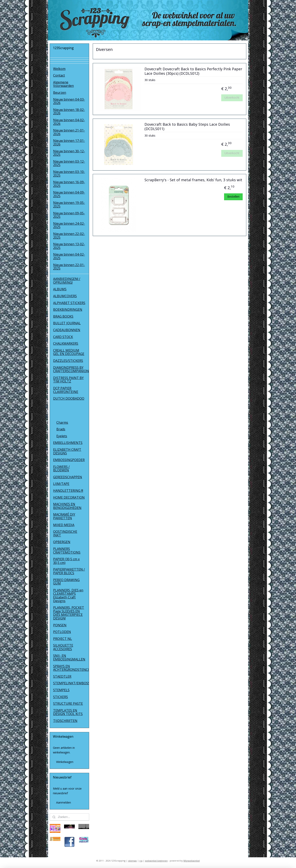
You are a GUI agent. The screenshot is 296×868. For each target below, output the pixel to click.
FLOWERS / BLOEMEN (61, 469)
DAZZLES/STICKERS (68, 361)
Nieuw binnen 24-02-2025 (69, 225)
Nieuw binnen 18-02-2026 (69, 112)
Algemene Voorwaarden (63, 84)
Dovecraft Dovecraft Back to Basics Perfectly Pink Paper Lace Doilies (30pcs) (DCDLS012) (193, 71)
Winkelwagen (65, 762)
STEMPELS (61, 690)
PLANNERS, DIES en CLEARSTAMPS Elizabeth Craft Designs (68, 596)
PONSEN (60, 625)
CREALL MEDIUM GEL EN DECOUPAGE (69, 352)
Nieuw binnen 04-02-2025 (69, 256)
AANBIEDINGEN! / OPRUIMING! (67, 281)
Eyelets (62, 436)
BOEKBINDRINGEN (68, 310)
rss (141, 861)
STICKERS (61, 697)
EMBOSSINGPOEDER (69, 460)
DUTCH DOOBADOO (69, 398)
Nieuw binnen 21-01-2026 (69, 132)
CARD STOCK (63, 337)
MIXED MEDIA (64, 525)
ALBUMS (60, 289)
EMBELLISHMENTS (68, 443)
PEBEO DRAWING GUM (66, 582)
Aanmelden (64, 802)
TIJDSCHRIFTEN (65, 721)
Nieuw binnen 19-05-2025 (69, 204)
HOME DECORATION (69, 497)
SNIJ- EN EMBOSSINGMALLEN (69, 657)
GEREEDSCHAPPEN (68, 477)
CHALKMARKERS (66, 343)
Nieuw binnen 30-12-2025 (69, 153)
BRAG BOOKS (63, 316)
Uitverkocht (232, 97)
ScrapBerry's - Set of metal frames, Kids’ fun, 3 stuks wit (193, 180)
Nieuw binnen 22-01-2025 (69, 267)
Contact (59, 75)
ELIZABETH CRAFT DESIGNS (67, 451)
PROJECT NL (63, 639)
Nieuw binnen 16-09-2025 (69, 184)
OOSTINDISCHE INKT (65, 533)
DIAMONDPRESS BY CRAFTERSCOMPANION (71, 369)
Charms (62, 422)
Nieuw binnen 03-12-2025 (69, 163)
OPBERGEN (62, 542)
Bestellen (233, 196)
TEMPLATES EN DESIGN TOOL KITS (68, 712)
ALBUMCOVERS (65, 296)
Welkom (59, 69)
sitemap (132, 861)
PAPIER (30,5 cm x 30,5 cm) (66, 561)
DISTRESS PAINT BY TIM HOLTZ (68, 380)
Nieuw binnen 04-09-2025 (69, 194)
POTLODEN (62, 632)
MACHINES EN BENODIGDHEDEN (67, 506)
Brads (61, 429)
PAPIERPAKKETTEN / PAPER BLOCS (69, 571)
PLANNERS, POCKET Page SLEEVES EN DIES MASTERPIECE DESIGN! (69, 613)
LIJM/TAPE (61, 484)
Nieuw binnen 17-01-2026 (69, 142)
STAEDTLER (62, 676)
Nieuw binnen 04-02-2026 (69, 122)
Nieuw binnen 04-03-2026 (69, 101)
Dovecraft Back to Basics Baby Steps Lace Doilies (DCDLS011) (187, 127)
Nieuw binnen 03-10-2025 (69, 174)
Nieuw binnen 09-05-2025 (69, 215)
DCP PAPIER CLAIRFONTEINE (66, 390)
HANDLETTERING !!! (68, 491)
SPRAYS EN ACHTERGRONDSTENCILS (71, 668)
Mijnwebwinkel (192, 861)
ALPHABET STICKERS (69, 303)
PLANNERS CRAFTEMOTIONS (67, 551)
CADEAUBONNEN (67, 330)
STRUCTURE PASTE (68, 704)
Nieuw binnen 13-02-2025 (69, 246)
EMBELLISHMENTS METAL (68, 407)
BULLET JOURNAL (67, 323)
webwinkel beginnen (156, 861)
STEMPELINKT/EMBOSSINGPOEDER (71, 683)
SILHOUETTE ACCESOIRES (63, 647)
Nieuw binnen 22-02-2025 (69, 236)
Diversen (63, 416)
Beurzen (60, 93)
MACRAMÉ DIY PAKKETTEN (64, 516)
